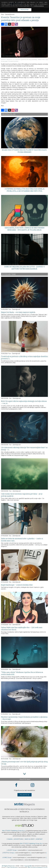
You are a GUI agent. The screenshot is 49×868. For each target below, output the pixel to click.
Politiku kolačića (39, 6)
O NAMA (10, 839)
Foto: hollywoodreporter (9, 56)
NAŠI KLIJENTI (30, 839)
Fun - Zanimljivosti (14, 309)
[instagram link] (32, 785)
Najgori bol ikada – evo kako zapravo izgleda (18, 312)
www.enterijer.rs (19, 858)
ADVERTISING (19, 839)
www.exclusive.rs (25, 855)
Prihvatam (24, 10)
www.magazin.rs (23, 853)
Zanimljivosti (10, 14)
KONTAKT (39, 839)
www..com (35, 850)
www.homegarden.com (36, 858)
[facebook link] (16, 785)
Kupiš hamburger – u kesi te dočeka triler (17, 585)
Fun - (3, 14)
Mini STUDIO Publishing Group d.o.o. (14, 831)
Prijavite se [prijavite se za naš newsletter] (24, 795)
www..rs (22, 850)
